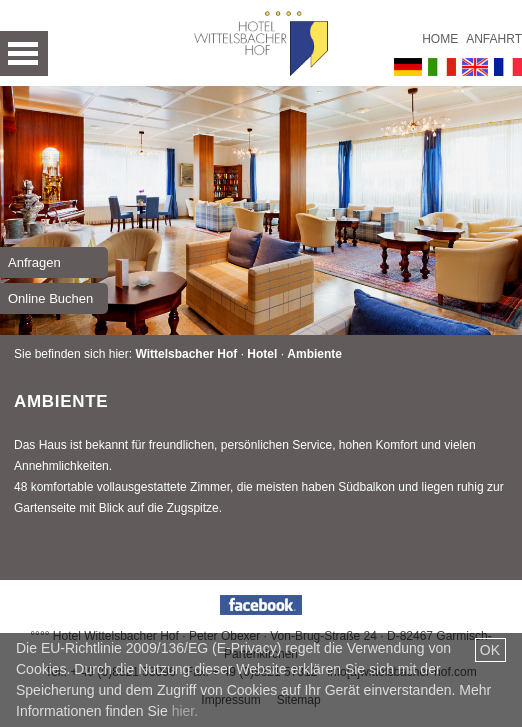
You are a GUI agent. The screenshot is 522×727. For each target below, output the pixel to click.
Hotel (262, 354)
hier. (185, 711)
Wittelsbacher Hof (186, 354)
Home (440, 39)
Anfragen (34, 262)
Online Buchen (50, 298)
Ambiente (314, 354)
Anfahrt (494, 39)
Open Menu (24, 53)
